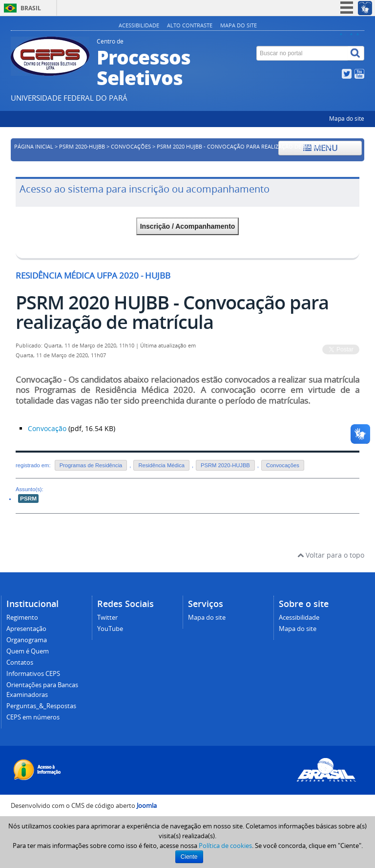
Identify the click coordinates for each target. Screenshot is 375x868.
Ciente (189, 857)
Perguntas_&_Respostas (41, 706)
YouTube (110, 629)
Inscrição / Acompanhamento (188, 226)
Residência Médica (161, 465)
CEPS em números (33, 717)
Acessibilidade (139, 25)
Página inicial (34, 147)
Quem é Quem (28, 651)
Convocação (47, 428)
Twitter (107, 618)
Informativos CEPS (33, 674)
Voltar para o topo (331, 555)
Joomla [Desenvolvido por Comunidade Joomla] (147, 806)
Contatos (20, 662)
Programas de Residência (91, 465)
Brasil (31, 8)
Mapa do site (239, 25)
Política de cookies (225, 846)
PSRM (28, 499)
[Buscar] (356, 53)
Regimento (22, 618)
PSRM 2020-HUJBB (82, 147)
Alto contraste (190, 25)
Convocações (131, 147)
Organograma (27, 640)
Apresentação (26, 629)
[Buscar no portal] (302, 53)
